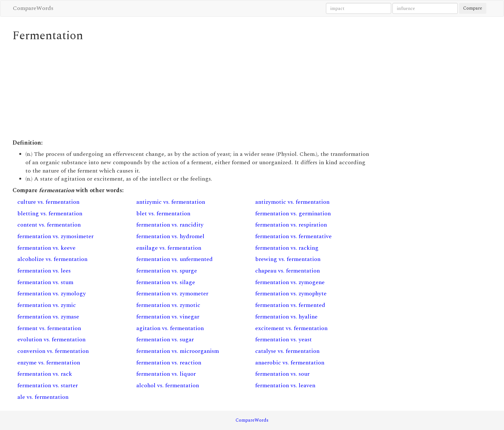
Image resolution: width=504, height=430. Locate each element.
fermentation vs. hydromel (170, 236)
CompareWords (33, 8)
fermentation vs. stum (45, 282)
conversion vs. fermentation (53, 351)
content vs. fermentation (49, 225)
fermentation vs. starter (48, 385)
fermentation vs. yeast (283, 340)
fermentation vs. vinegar (168, 317)
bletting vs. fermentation (50, 214)
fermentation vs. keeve (46, 248)
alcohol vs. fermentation (168, 385)
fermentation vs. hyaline (286, 317)
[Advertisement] (191, 91)
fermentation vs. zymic (47, 305)
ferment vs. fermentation (49, 328)
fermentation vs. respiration (291, 225)
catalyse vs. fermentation (287, 351)
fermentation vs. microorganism (178, 351)
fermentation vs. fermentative (293, 236)
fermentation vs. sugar (165, 340)
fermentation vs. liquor (166, 374)
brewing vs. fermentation (288, 259)
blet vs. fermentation (163, 214)
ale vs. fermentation (43, 397)
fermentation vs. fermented (290, 305)
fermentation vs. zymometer (172, 294)
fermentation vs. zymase (48, 317)
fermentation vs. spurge (167, 271)
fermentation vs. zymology (52, 294)
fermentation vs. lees (44, 271)
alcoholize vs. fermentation (52, 259)
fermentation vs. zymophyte (291, 294)
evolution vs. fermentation (51, 340)
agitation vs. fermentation (170, 328)
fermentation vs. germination (293, 214)
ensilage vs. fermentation (169, 248)
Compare (473, 8)
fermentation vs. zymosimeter (55, 236)
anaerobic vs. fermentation (290, 363)
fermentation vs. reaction (169, 363)
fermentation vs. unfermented (175, 259)
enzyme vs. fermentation (49, 363)
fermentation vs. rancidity (170, 225)
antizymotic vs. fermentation (292, 202)
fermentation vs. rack (45, 374)
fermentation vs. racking (287, 248)
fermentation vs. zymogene (290, 282)
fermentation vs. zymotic (168, 305)
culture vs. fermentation (48, 202)
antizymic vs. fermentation (171, 202)
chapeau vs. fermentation (288, 271)
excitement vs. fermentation (291, 328)
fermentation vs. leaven (285, 385)
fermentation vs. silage (166, 282)
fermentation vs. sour (282, 374)
